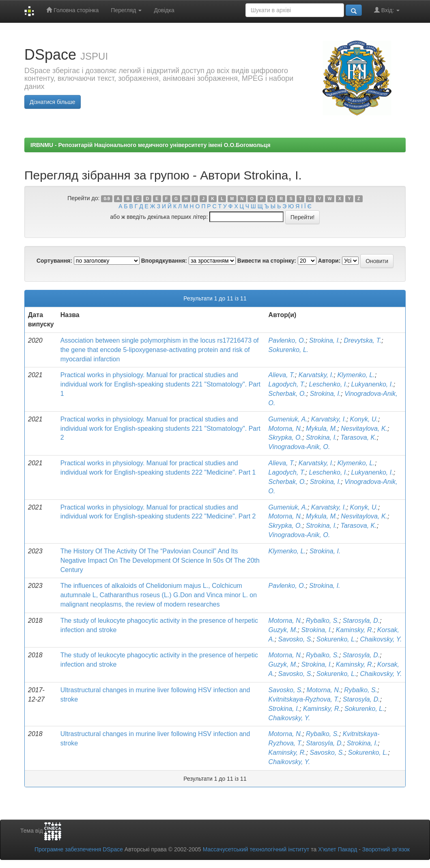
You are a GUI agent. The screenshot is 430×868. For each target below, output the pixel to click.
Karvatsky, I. (316, 375)
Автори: (329, 261)
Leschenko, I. (328, 384)
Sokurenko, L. (289, 350)
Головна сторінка (72, 10)
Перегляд (126, 10)
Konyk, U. (364, 419)
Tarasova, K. (358, 437)
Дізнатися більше (53, 102)
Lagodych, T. (287, 384)
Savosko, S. (296, 639)
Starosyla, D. (361, 621)
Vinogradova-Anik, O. (299, 447)
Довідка (164, 10)
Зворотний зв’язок (386, 849)
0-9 (107, 199)
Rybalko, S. (322, 621)
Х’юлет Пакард (338, 849)
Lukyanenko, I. (372, 384)
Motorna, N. (286, 429)
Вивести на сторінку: (267, 261)
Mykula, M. (321, 429)
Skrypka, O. (286, 437)
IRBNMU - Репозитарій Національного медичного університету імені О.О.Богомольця (150, 145)
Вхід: (387, 10)
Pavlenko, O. (287, 340)
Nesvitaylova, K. (364, 429)
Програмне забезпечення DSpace (79, 849)
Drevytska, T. (362, 340)
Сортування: (54, 261)
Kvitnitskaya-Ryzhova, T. (304, 699)
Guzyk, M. (283, 630)
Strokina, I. (325, 340)
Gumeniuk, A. (288, 419)
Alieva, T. (282, 375)
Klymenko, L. (356, 375)
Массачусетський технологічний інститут (256, 849)
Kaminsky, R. (355, 630)
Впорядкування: (164, 261)
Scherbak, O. (287, 394)
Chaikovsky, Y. (381, 639)
